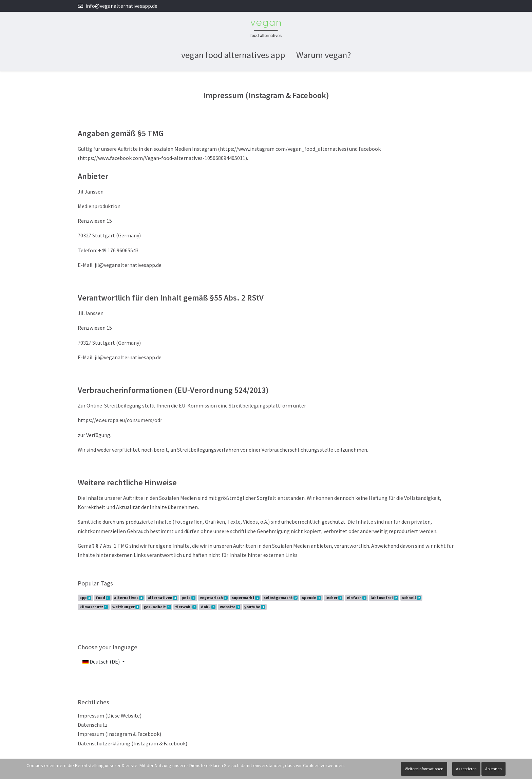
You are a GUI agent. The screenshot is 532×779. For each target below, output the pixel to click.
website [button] (230, 607)
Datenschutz (93, 725)
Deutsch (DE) (101, 662)
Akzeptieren (466, 769)
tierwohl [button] (186, 607)
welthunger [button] (126, 607)
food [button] (103, 597)
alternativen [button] (162, 597)
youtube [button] (255, 607)
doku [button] (208, 607)
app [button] (85, 597)
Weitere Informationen (424, 769)
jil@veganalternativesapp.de (128, 265)
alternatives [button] (129, 597)
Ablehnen (493, 769)
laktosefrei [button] (384, 597)
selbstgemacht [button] (281, 597)
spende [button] (311, 597)
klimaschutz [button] (94, 607)
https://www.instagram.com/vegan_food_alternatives (283, 149)
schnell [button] (411, 597)
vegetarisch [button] (214, 597)
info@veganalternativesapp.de (121, 6)
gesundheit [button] (157, 607)
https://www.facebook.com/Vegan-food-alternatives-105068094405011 (163, 158)
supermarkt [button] (245, 597)
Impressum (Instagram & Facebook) (119, 734)
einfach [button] (357, 597)
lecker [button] (334, 597)
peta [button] (188, 597)
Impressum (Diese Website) (110, 715)
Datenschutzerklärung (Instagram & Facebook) (132, 743)
